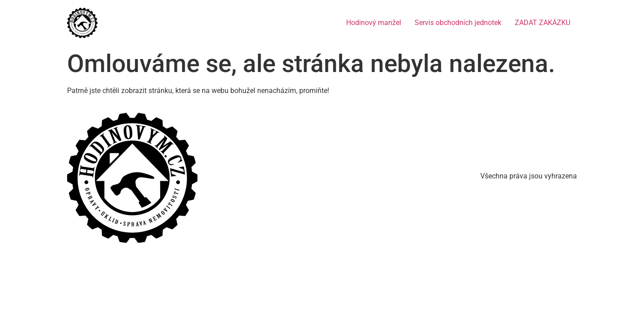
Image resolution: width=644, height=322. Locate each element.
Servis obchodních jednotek (458, 23)
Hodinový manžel (374, 23)
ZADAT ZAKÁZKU (542, 23)
